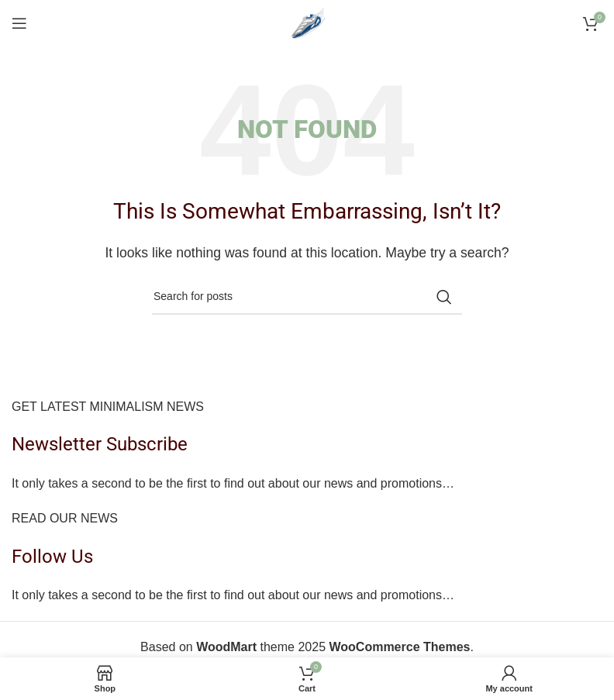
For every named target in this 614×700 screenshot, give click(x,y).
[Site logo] (307, 22)
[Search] (307, 297)
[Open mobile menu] (19, 23)
